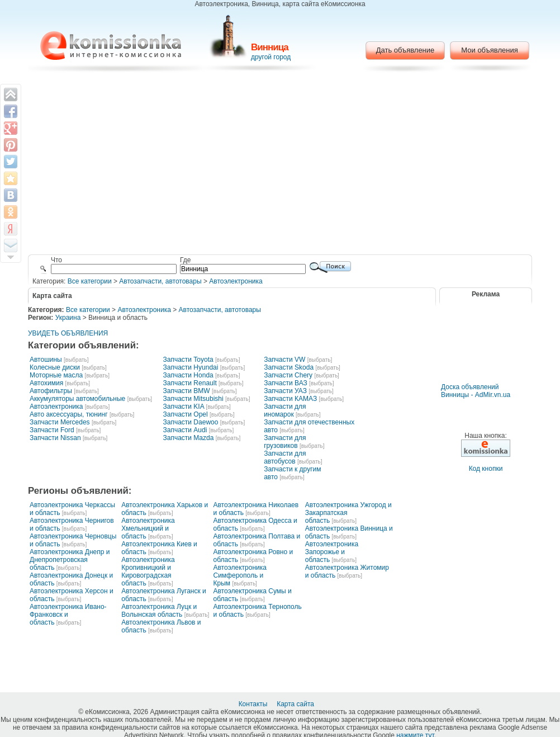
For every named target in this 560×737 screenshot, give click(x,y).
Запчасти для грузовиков (285, 442)
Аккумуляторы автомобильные (77, 399)
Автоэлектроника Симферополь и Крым (240, 575)
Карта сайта (296, 704)
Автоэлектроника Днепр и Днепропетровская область (70, 560)
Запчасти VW (284, 360)
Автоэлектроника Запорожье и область (332, 552)
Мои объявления (489, 50)
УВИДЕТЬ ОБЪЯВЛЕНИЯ (68, 333)
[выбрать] (76, 360)
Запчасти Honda (188, 375)
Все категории (90, 281)
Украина (68, 318)
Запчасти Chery (288, 375)
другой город (271, 57)
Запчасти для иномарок (285, 410)
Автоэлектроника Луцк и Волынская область (159, 611)
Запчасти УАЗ (285, 391)
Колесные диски (55, 367)
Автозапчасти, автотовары (160, 281)
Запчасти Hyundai (190, 367)
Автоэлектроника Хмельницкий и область (148, 528)
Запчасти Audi (185, 430)
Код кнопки (486, 469)
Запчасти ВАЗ (286, 383)
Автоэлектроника (236, 281)
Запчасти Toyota (188, 360)
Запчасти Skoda (289, 367)
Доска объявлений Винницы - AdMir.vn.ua (476, 391)
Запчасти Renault (189, 383)
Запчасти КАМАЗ (290, 399)
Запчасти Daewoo (190, 422)
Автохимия (46, 383)
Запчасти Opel (185, 414)
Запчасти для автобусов (285, 457)
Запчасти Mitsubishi (193, 399)
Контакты (254, 704)
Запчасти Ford (52, 430)
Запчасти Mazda (188, 438)
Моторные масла (56, 375)
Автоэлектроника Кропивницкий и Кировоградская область (148, 571)
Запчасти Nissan (55, 438)
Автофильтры (51, 391)
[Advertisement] (280, 165)
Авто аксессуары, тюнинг (69, 414)
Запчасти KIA (183, 407)
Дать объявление (405, 50)
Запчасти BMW (186, 391)
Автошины (46, 360)
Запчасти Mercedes (60, 422)
